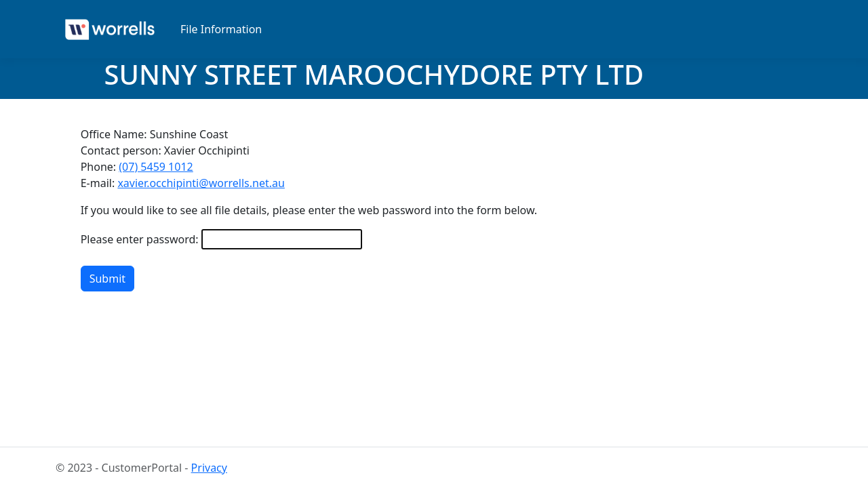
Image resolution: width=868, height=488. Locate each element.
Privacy (209, 468)
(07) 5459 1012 (156, 167)
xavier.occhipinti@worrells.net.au (201, 183)
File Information (221, 29)
